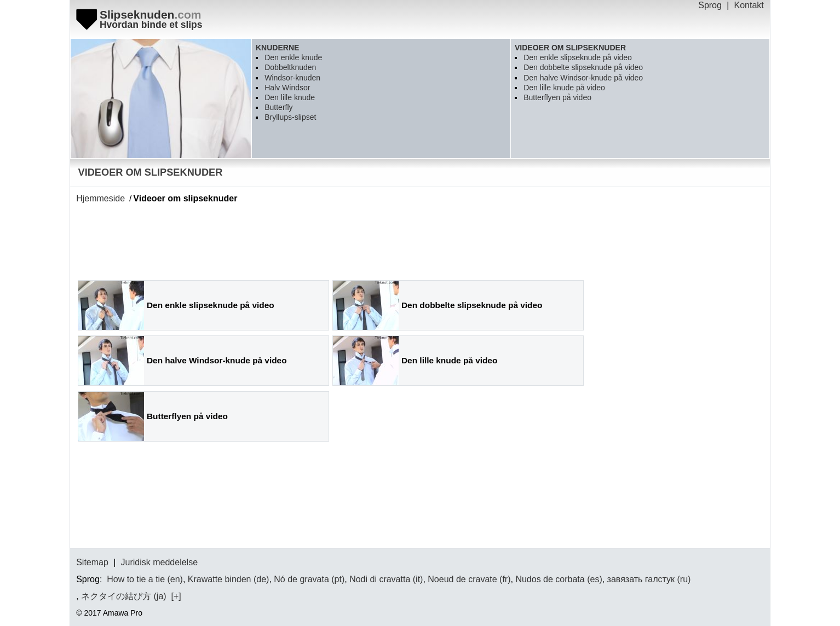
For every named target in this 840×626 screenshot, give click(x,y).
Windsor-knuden (292, 78)
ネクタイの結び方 (116, 596)
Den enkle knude (293, 57)
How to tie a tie (136, 579)
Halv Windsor (287, 88)
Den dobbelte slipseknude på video (583, 67)
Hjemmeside (100, 198)
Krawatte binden (220, 579)
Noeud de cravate (462, 579)
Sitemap (92, 562)
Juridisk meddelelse (160, 562)
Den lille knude (290, 97)
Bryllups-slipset (290, 117)
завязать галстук (641, 579)
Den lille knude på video (564, 88)
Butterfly (278, 107)
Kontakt (749, 5)
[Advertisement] (275, 238)
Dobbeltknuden (290, 67)
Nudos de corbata (550, 579)
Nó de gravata (301, 579)
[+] (175, 596)
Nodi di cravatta (380, 579)
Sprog (710, 5)
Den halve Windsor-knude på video (583, 78)
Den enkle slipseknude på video (578, 57)
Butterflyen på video (557, 97)
